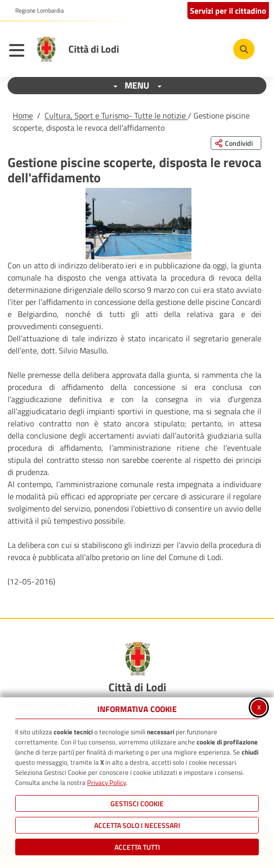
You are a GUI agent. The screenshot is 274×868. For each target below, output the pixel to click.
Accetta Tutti (137, 847)
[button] (139, 224)
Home (23, 115)
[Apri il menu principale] (19, 52)
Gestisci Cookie (137, 803)
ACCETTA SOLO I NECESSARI (137, 825)
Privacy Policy (107, 782)
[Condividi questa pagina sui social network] (236, 143)
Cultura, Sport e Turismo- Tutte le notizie (116, 115)
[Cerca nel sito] (244, 49)
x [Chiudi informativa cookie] (259, 706)
